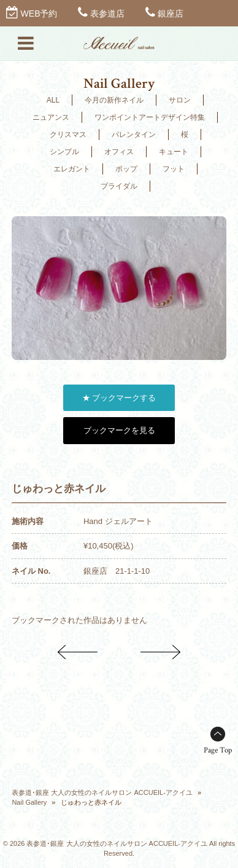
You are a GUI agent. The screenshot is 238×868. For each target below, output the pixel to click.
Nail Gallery (29, 802)
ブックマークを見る (119, 430)
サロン (180, 100)
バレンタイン (134, 135)
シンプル (64, 152)
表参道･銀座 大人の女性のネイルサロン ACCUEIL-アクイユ (102, 792)
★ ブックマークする (119, 398)
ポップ (126, 169)
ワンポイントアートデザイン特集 (150, 117)
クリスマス (68, 135)
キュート (174, 152)
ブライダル (119, 186)
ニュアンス (51, 117)
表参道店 (107, 14)
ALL (53, 100)
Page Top (218, 750)
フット (174, 169)
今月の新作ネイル (114, 100)
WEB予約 (39, 14)
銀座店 (171, 14)
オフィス (119, 152)
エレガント (72, 169)
